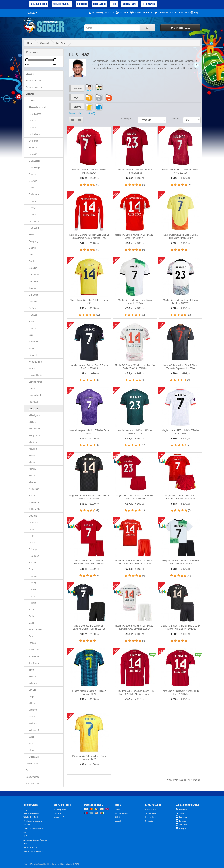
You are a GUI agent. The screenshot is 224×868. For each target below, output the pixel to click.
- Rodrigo (31, 576)
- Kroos (30, 368)
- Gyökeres (32, 308)
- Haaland (31, 315)
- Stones (31, 643)
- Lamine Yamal (34, 382)
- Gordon (31, 261)
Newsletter (149, 821)
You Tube (183, 825)
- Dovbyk (31, 208)
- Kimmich (32, 355)
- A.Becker (32, 101)
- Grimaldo (32, 281)
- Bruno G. (32, 154)
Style (76, 97)
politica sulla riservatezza (34, 851)
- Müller (30, 476)
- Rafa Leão (32, 556)
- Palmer (31, 529)
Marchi (117, 810)
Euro (114, 4)
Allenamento (99, 4)
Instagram (183, 817)
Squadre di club (39, 4)
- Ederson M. (33, 221)
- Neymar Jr (32, 502)
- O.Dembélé (33, 509)
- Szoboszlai (33, 650)
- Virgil (30, 697)
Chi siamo (27, 825)
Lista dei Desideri (152, 817)
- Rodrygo (32, 583)
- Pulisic (31, 543)
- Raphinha (32, 563)
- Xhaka (30, 750)
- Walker (31, 717)
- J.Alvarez (32, 342)
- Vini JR (31, 690)
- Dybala (31, 214)
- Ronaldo (31, 589)
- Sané (30, 623)
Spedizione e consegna (33, 821)
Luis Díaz (61, 43)
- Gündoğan (32, 295)
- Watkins (31, 723)
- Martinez (32, 442)
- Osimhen (32, 523)
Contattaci (58, 813)
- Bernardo (32, 141)
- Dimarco (31, 201)
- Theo (30, 670)
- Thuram (31, 677)
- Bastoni (31, 127)
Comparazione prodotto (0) (82, 113)
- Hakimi (31, 322)
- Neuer (30, 496)
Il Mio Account (151, 810)
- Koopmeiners (34, 362)
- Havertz (31, 328)
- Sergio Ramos (34, 630)
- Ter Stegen (33, 663)
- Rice (30, 569)
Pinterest (183, 821)
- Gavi (30, 255)
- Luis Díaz (32, 409)
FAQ (25, 836)
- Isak (29, 335)
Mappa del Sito (60, 817)
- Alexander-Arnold (36, 107)
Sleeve (77, 107)
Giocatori (82, 4)
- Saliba (30, 616)
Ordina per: (127, 119)
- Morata (31, 469)
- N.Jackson (32, 489)
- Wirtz (30, 737)
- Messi (30, 456)
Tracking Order (60, 810)
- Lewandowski (34, 395)
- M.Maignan (33, 415)
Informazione (149, 4)
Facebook (183, 810)
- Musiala (31, 482)
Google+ (183, 829)
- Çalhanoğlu (33, 161)
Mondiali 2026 (130, 4)
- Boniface (32, 148)
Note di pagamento (31, 813)
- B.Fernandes (34, 114)
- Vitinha (31, 703)
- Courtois (31, 181)
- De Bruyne (33, 194)
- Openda (31, 516)
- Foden (30, 235)
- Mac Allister (33, 429)
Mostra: (175, 119)
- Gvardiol (31, 302)
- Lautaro (31, 389)
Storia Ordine (151, 813)
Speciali (118, 821)
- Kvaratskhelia (34, 375)
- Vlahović (32, 710)
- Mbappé (31, 449)
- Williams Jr (33, 730)
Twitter (182, 813)
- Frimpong (32, 241)
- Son (29, 636)
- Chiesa (31, 174)
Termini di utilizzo (30, 848)
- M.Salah (31, 422)
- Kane (30, 348)
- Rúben (31, 596)
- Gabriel (31, 248)
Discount (30, 74)
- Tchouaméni (33, 656)
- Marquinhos (33, 435)
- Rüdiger (31, 603)
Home (30, 43)
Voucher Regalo (121, 813)
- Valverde (32, 683)
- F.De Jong (32, 228)
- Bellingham (33, 134)
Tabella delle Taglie (31, 817)
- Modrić (31, 462)
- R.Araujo (32, 549)
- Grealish (31, 268)
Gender (78, 88)
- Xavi (30, 743)
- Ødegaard (32, 757)
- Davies (31, 188)
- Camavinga (33, 168)
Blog (25, 810)
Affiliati (117, 817)
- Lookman (32, 402)
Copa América (33, 777)
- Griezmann (33, 275)
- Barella (31, 121)
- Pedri (30, 536)
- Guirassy (32, 288)
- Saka (30, 610)
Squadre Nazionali (62, 4)
